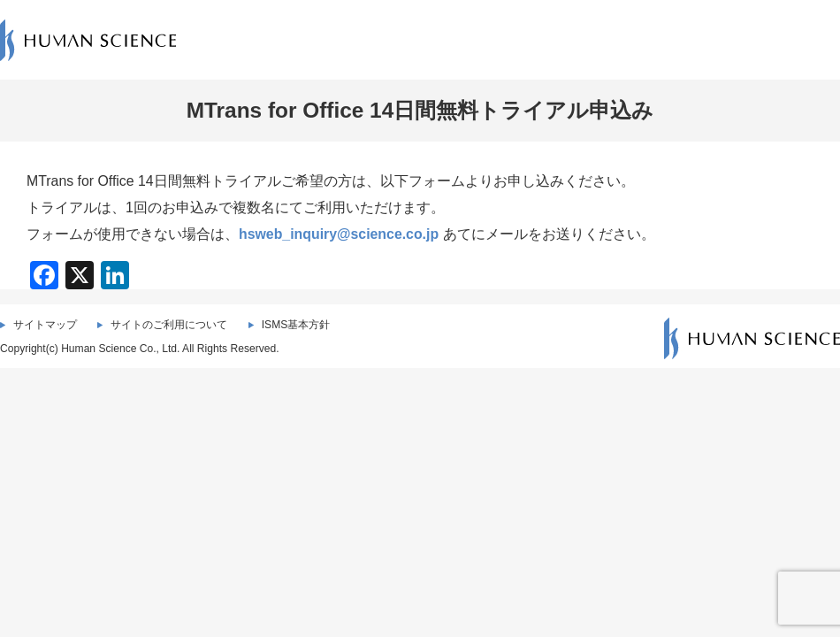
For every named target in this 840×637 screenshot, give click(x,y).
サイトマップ (45, 325)
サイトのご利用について (169, 325)
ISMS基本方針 (296, 325)
